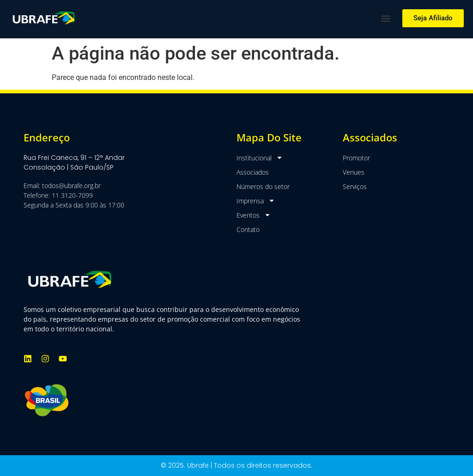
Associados (253, 172)
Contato (248, 229)
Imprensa (256, 201)
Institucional (260, 158)
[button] (385, 18)
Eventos (254, 215)
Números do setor (263, 186)
